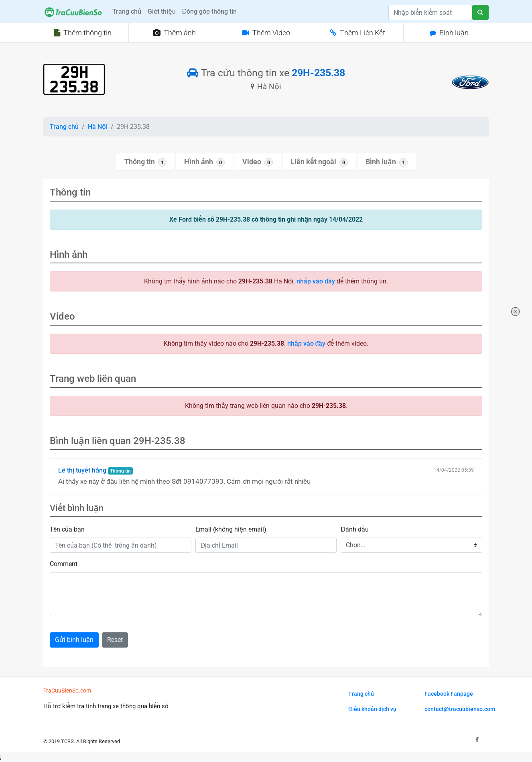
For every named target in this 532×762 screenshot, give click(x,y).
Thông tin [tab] (145, 162)
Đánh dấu (355, 529)
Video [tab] (258, 162)
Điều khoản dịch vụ (372, 709)
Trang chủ (127, 11)
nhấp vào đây (316, 281)
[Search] (430, 12)
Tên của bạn (67, 529)
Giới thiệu (161, 11)
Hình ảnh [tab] (204, 162)
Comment (64, 564)
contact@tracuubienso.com (460, 709)
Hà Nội (98, 127)
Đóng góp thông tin (210, 11)
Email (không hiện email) (231, 529)
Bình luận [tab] (386, 162)
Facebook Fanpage (449, 694)
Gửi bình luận (74, 640)
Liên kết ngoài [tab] (319, 162)
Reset (115, 640)
